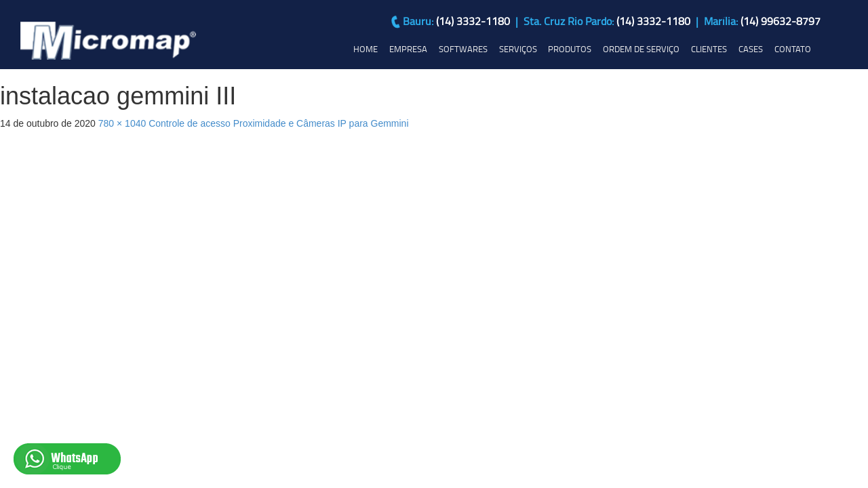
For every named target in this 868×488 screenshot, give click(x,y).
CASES (751, 49)
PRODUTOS (570, 49)
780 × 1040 (122, 123)
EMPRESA (408, 49)
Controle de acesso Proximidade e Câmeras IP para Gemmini (278, 123)
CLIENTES (709, 49)
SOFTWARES (463, 49)
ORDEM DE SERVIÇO (641, 49)
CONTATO (793, 49)
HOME (366, 49)
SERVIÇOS (518, 49)
